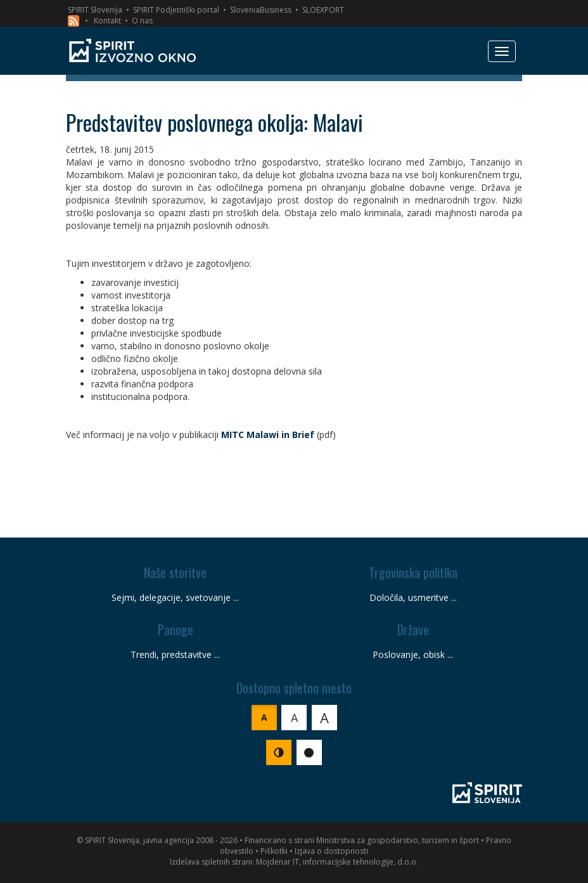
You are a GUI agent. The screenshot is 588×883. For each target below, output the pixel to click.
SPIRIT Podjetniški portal (176, 10)
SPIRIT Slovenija (95, 10)
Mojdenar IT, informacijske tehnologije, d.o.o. (337, 862)
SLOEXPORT (323, 10)
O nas (142, 21)
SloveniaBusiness (261, 10)
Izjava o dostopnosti (331, 851)
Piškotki (274, 851)
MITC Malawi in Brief (268, 435)
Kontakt (107, 21)
